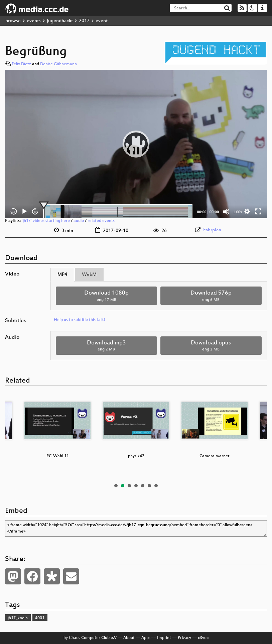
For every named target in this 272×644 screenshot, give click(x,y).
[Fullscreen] (258, 212)
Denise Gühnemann (58, 64)
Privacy (184, 638)
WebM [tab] (89, 275)
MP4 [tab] (62, 275)
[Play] (24, 212)
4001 (40, 618)
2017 (84, 21)
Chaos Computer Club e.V (93, 638)
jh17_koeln (18, 618)
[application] (136, 144)
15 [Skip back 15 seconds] (14, 212)
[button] (136, 144)
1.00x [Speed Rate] (238, 212)
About (129, 638)
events (34, 21)
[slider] (118, 212)
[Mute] (226, 212)
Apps (146, 638)
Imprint (164, 638)
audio (79, 221)
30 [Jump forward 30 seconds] (35, 212)
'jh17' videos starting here (46, 221)
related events (101, 221)
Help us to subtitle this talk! (80, 320)
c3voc (203, 638)
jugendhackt (60, 21)
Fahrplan (212, 230)
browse (13, 21)
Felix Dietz (21, 64)
